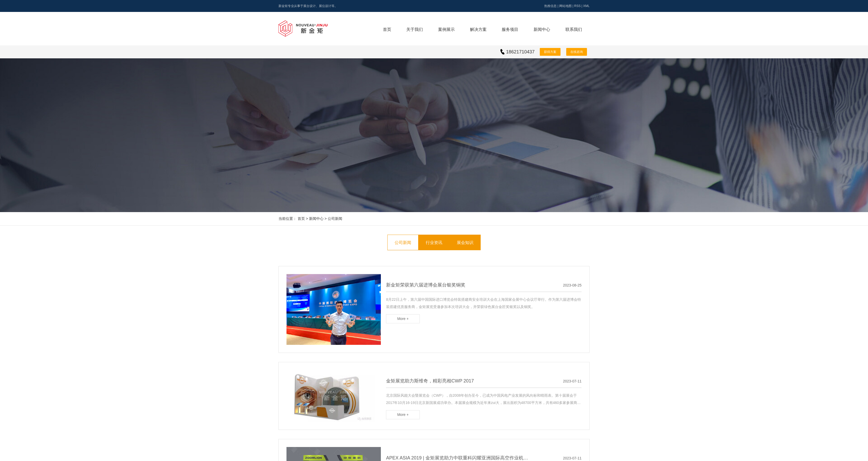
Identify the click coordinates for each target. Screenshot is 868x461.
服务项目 (510, 29)
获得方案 (550, 52)
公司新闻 (335, 219)
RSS (577, 6)
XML (586, 6)
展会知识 (465, 243)
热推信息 (550, 6)
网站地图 (565, 6)
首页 (387, 29)
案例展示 (446, 29)
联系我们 (574, 29)
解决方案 (478, 29)
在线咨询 (577, 52)
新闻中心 (542, 29)
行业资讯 (434, 243)
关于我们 (415, 29)
